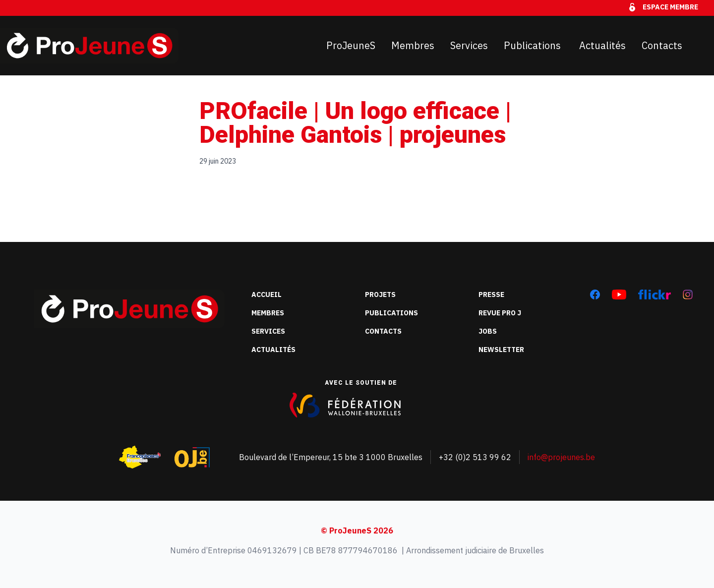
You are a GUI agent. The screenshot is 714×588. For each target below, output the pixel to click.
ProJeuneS (351, 45)
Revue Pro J (500, 313)
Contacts (662, 45)
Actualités (602, 45)
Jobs (488, 331)
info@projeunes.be (561, 457)
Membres (413, 45)
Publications (534, 45)
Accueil (267, 294)
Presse (491, 294)
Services (469, 45)
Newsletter (501, 350)
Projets (380, 294)
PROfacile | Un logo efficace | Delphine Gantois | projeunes (355, 123)
